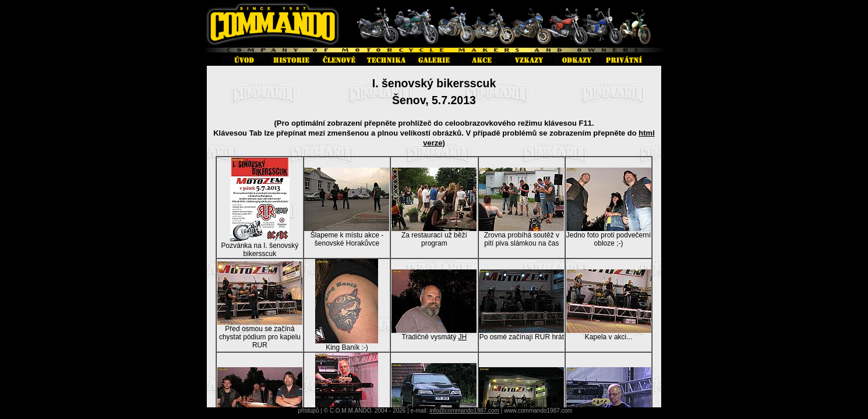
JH (462, 337)
